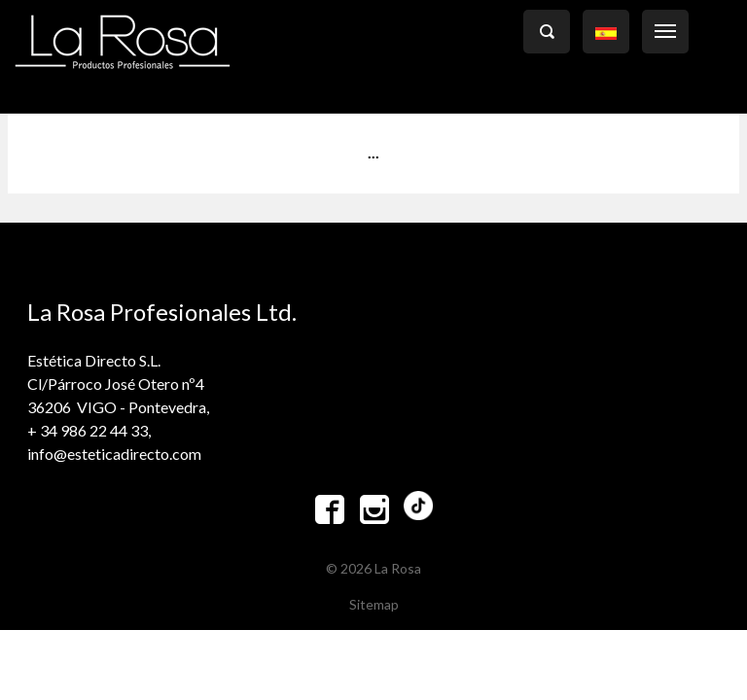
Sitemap (374, 604)
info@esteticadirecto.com (114, 454)
